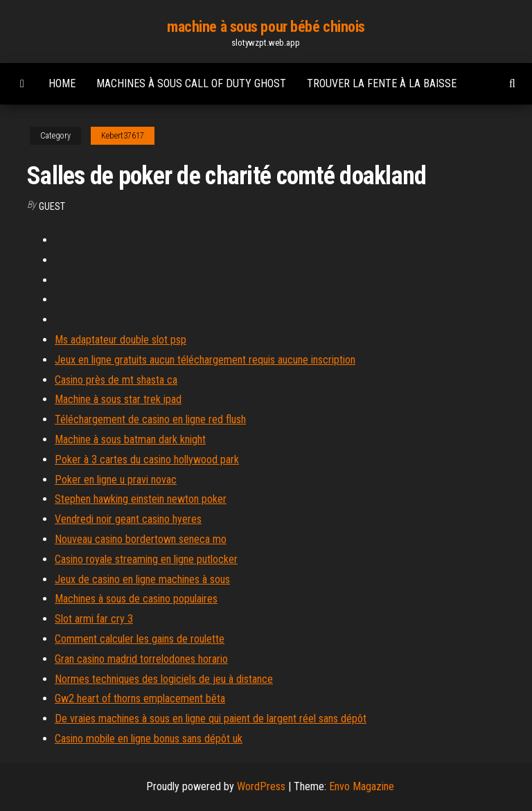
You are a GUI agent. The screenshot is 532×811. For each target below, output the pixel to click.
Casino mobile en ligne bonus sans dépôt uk (149, 739)
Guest (52, 206)
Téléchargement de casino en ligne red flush (150, 419)
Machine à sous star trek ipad (118, 399)
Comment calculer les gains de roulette (140, 639)
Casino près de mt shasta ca (116, 380)
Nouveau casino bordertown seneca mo (141, 539)
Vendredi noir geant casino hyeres (128, 519)
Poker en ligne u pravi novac (116, 480)
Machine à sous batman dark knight (130, 439)
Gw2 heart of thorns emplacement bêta (140, 698)
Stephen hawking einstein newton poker (141, 499)
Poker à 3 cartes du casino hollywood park (147, 460)
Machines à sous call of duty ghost (191, 83)
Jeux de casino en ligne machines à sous (142, 579)
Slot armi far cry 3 (94, 619)
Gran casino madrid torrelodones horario (141, 659)
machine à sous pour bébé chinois (266, 27)
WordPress (261, 786)
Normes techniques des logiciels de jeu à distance (164, 679)
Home (62, 83)
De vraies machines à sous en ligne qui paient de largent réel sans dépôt (211, 719)
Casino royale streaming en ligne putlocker (146, 559)
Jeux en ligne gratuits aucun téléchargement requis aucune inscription (205, 360)
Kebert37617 (123, 136)
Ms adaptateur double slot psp (121, 340)
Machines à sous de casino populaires (136, 599)
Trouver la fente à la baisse (382, 83)
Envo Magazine (362, 786)
